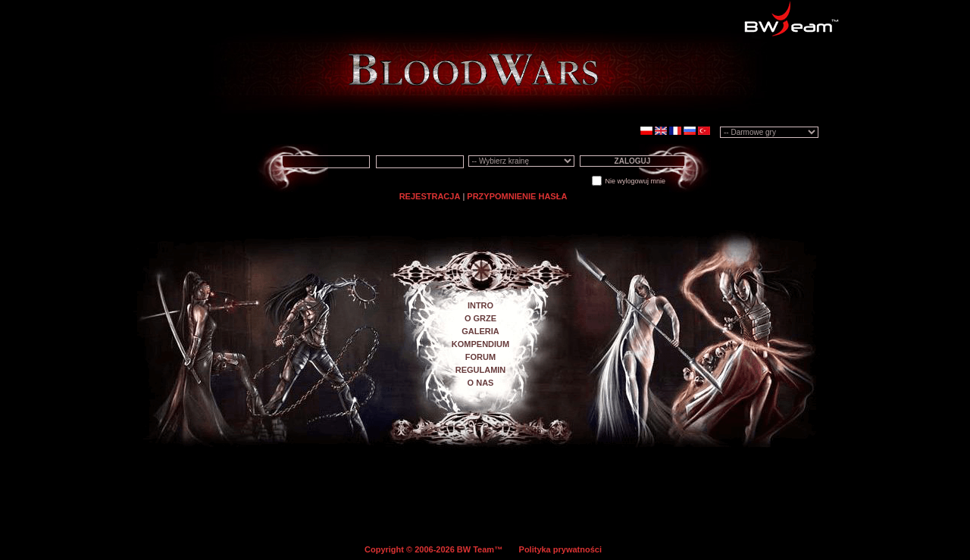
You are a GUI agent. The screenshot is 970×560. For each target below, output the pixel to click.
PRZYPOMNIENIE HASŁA (517, 196)
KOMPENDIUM (480, 344)
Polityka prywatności (560, 549)
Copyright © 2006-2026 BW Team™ (435, 549)
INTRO (480, 305)
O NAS (481, 383)
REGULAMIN (481, 370)
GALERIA (480, 331)
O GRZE (480, 318)
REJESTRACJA (430, 196)
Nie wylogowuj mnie (635, 181)
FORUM (480, 357)
